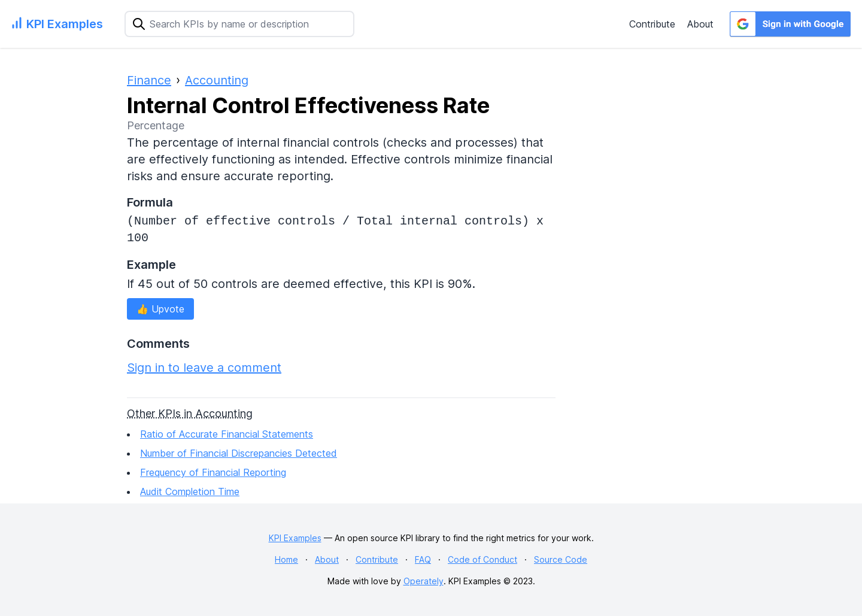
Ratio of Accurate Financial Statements (227, 434)
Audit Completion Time (190, 491)
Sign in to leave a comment (204, 368)
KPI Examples (295, 538)
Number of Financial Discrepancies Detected (239, 453)
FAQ (423, 559)
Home (286, 559)
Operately (424, 581)
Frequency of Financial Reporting (213, 472)
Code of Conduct (482, 559)
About (700, 24)
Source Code (561, 559)
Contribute (652, 24)
